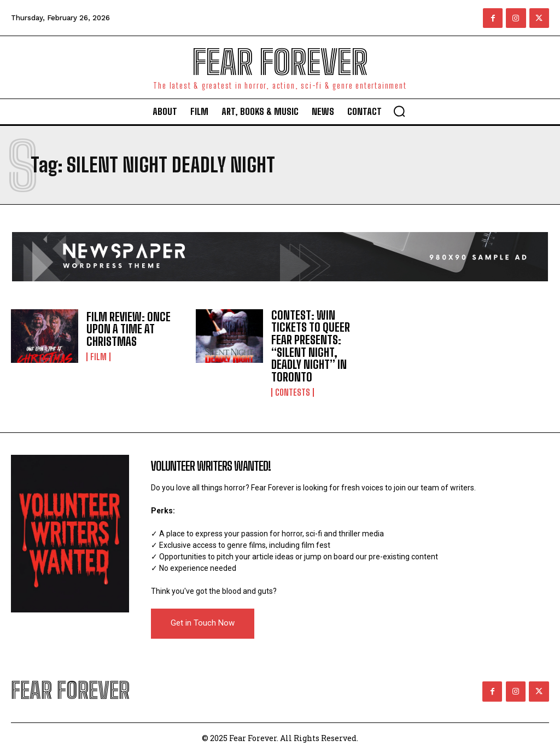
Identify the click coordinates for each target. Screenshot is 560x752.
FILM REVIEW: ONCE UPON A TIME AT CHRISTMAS (128, 329)
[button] (399, 111)
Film (98, 356)
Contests (293, 390)
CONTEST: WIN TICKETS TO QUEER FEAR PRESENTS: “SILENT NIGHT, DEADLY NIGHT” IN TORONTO (309, 345)
